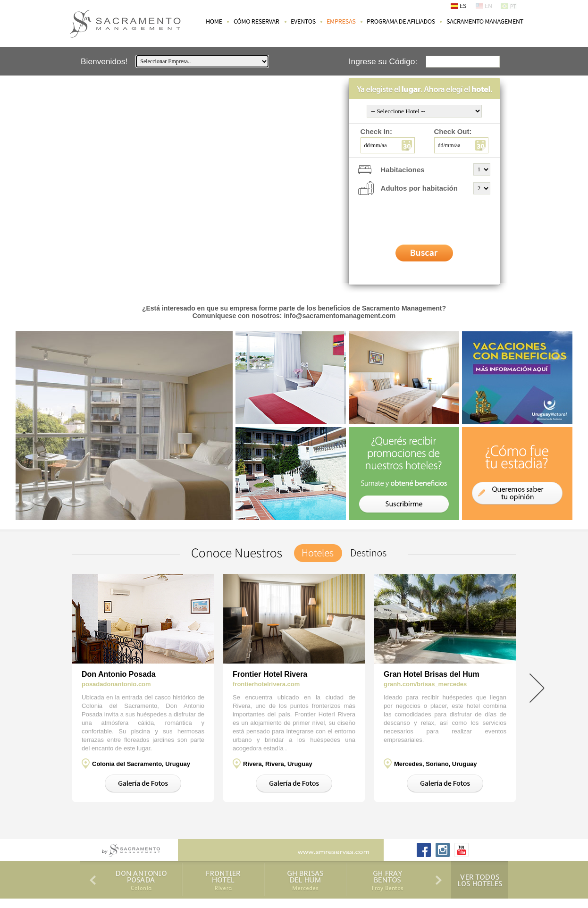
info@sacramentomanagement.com (340, 316)
